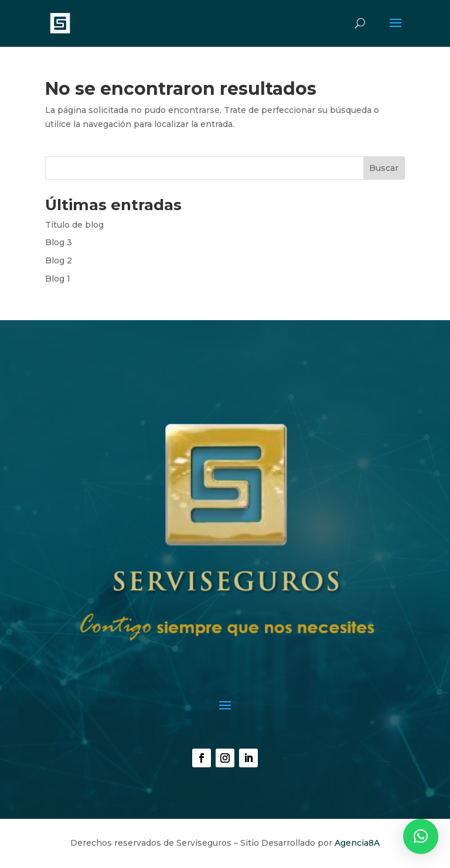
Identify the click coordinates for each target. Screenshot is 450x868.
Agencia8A (357, 843)
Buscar (384, 168)
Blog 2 (59, 260)
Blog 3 (59, 242)
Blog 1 (58, 279)
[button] (421, 836)
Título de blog (74, 225)
